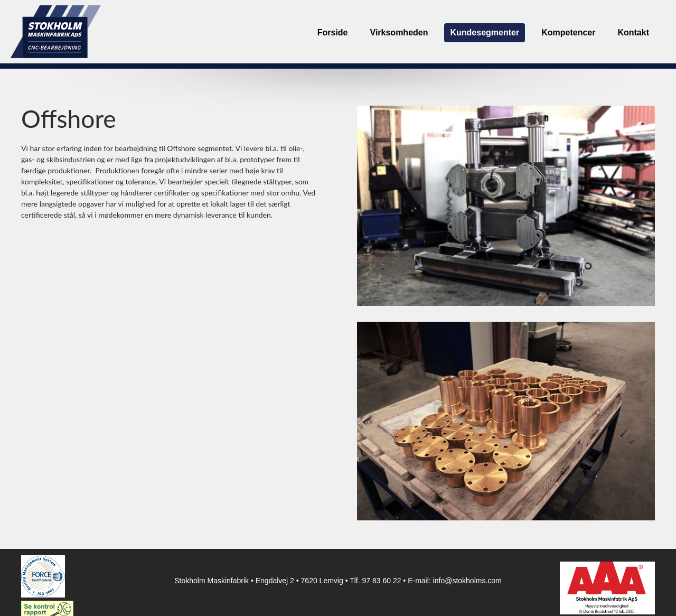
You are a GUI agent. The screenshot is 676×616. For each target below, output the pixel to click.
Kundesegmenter (485, 32)
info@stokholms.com (467, 581)
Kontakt (633, 32)
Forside (333, 32)
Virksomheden (399, 32)
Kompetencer (568, 32)
